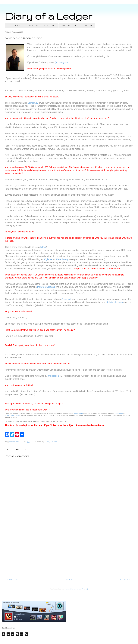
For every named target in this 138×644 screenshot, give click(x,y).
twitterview (14, 442)
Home (69, 579)
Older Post (126, 579)
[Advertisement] (69, 548)
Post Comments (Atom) (76, 589)
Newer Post (13, 579)
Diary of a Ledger (49, 16)
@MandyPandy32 (12, 415)
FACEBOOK (14, 26)
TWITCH (87, 26)
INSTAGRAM (69, 26)
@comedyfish (61, 62)
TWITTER (32, 26)
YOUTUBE (50, 26)
